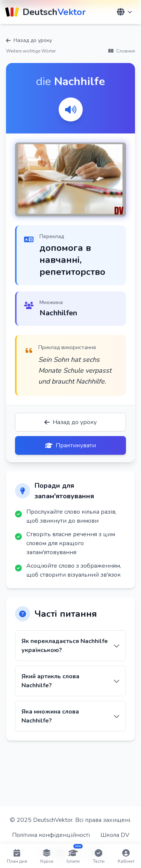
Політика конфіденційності (51, 835)
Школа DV (115, 835)
